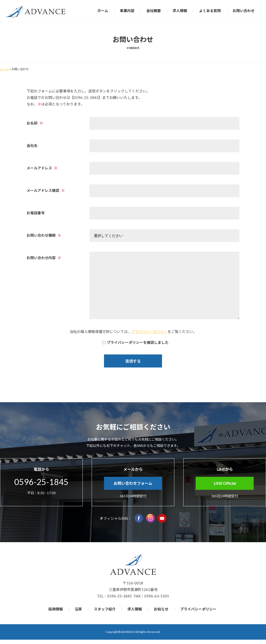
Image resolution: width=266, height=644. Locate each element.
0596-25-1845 (41, 482)
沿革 (78, 609)
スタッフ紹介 (105, 609)
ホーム (103, 11)
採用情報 (56, 609)
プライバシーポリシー (149, 332)
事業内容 (127, 11)
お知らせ (161, 609)
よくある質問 (210, 11)
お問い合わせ (244, 11)
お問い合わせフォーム (133, 483)
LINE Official (225, 483)
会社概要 (154, 11)
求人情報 (180, 11)
